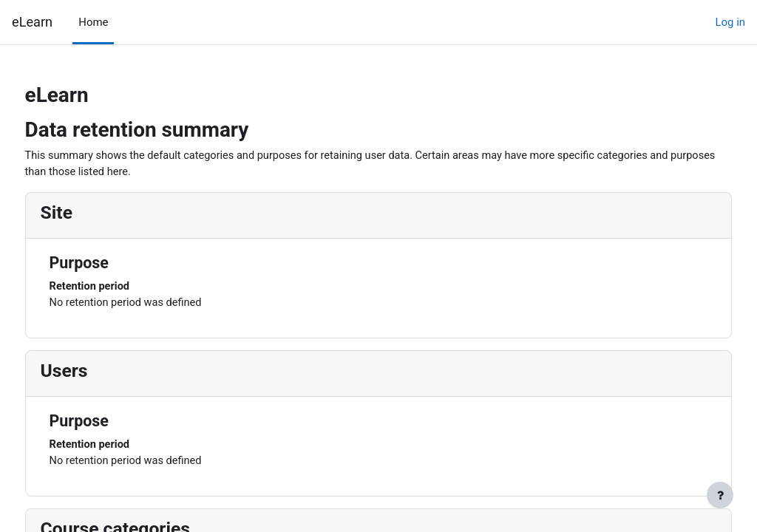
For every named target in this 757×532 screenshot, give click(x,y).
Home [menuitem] (93, 22)
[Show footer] (720, 495)
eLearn (32, 22)
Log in (730, 22)
